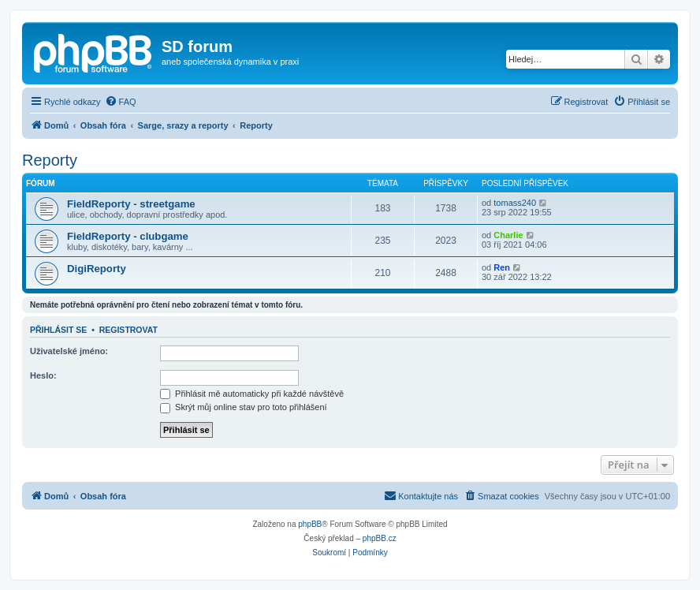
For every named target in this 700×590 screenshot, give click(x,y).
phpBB (310, 524)
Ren (502, 267)
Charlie (508, 235)
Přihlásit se (58, 330)
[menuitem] (121, 102)
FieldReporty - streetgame (131, 204)
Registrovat (128, 330)
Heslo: (43, 375)
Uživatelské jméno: (69, 351)
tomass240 (515, 203)
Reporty (50, 160)
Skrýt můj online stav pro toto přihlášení (244, 407)
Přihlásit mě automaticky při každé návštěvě (252, 394)
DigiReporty (97, 269)
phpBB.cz (380, 538)
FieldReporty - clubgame (128, 236)
